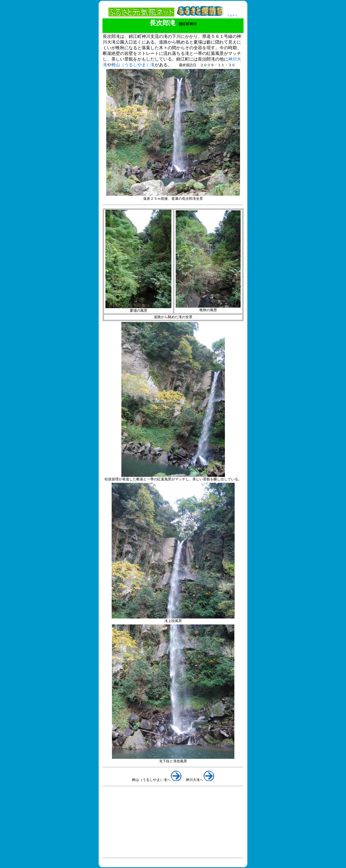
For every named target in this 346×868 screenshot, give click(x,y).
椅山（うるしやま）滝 (133, 65)
